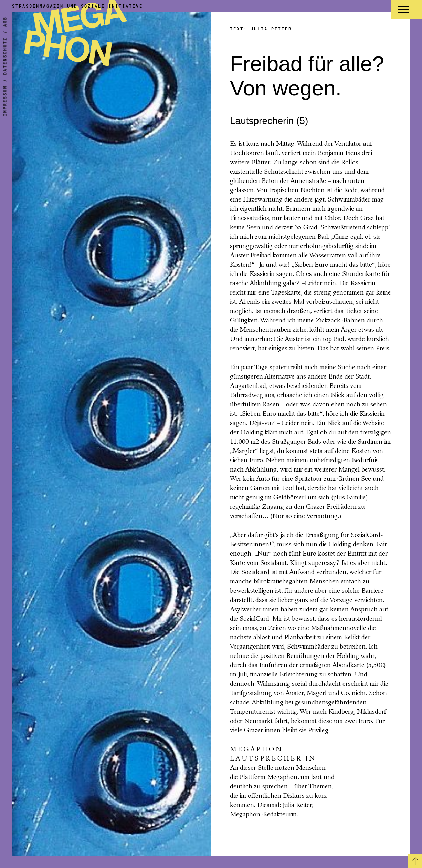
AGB (5, 22)
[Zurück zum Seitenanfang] (415, 861)
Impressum (5, 101)
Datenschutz (5, 56)
